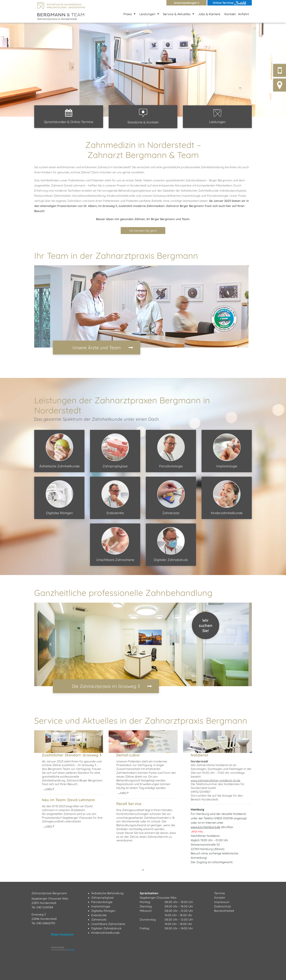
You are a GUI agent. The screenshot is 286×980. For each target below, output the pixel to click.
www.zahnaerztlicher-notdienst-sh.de (216, 780)
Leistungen (217, 116)
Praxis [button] (128, 14)
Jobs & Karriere (209, 14)
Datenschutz (223, 906)
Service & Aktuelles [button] (177, 14)
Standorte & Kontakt (143, 117)
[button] (21, 70)
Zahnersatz (171, 498)
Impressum (222, 902)
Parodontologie (171, 451)
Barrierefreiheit (224, 911)
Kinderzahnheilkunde (227, 498)
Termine (220, 893)
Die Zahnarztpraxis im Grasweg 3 (106, 686)
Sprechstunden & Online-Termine (69, 116)
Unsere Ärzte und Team (97, 348)
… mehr (49, 789)
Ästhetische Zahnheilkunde (59, 451)
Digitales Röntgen (59, 498)
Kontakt (220, 898)
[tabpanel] (69, 799)
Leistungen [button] (148, 14)
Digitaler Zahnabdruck (171, 544)
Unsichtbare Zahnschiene (115, 544)
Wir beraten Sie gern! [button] (143, 231)
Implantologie (227, 451)
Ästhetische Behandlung (107, 893)
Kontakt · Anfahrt (237, 14)
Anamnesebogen (187, 3)
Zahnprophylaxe (115, 451)
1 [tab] (143, 870)
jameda (71, 950)
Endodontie (115, 498)
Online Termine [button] (230, 3)
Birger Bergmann (62, 934)
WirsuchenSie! (206, 625)
